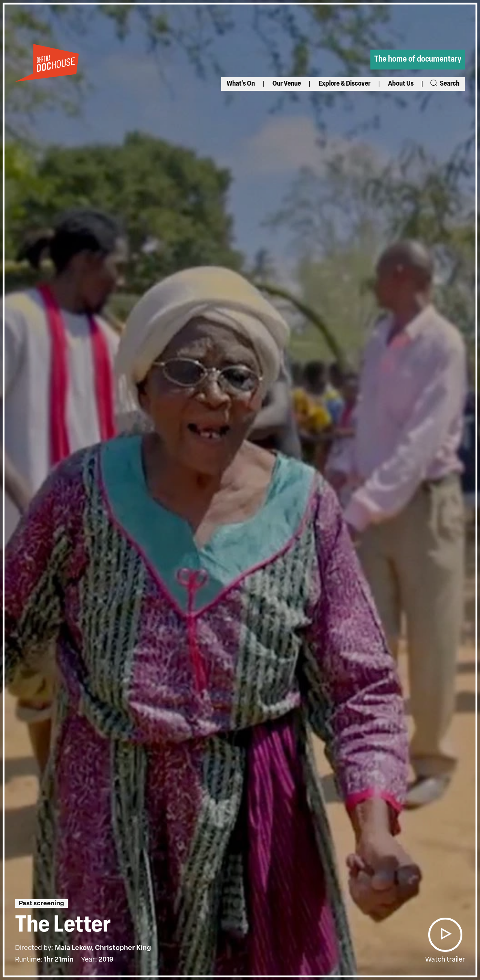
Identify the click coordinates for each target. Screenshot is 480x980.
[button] (445, 935)
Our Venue (287, 84)
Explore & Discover (345, 84)
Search (444, 84)
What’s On (241, 84)
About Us (401, 84)
